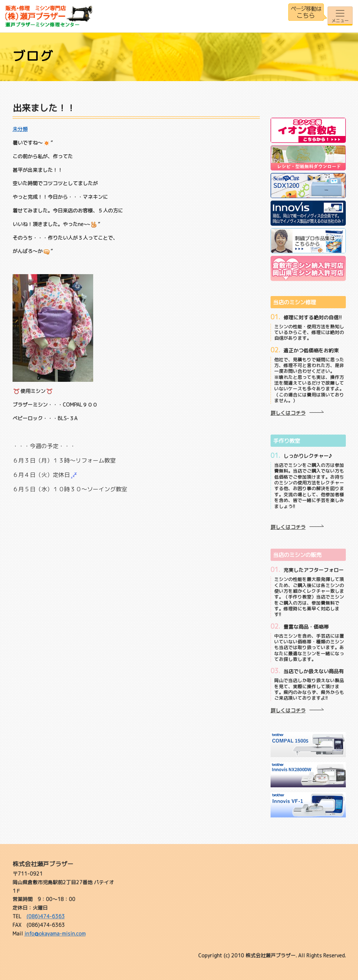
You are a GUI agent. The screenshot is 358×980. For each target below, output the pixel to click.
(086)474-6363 (46, 916)
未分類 (20, 129)
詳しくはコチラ (288, 413)
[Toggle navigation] (340, 16)
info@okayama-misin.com (55, 934)
